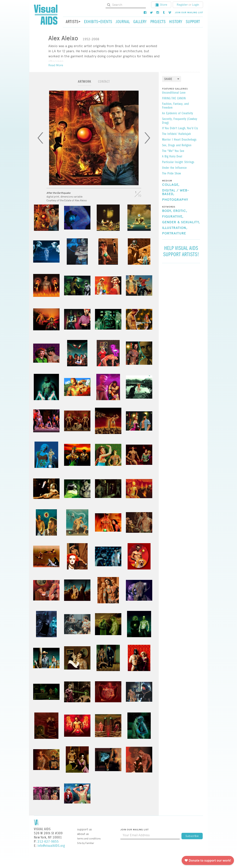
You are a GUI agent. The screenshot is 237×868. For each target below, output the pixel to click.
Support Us (84, 829)
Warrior (166, 140)
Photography (175, 200)
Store (161, 5)
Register (182, 5)
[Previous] (40, 138)
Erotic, (180, 211)
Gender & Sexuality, (181, 222)
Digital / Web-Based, (176, 192)
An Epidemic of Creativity (178, 114)
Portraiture (174, 233)
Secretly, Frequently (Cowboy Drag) (180, 121)
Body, (167, 211)
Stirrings (189, 162)
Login (196, 5)
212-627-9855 (48, 842)
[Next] (147, 138)
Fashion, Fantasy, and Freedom (175, 106)
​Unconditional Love (174, 93)
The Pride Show (171, 174)
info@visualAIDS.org (51, 846)
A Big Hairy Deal (172, 157)
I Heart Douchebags (184, 140)
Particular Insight (173, 162)
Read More (56, 65)
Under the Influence (174, 168)
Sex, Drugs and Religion (177, 145)
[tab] (85, 83)
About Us (83, 834)
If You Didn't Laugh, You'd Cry (180, 128)
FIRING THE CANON (174, 99)
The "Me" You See (173, 151)
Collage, (171, 185)
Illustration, (175, 228)
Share (168, 79)
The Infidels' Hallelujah (177, 134)
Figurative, (173, 217)
